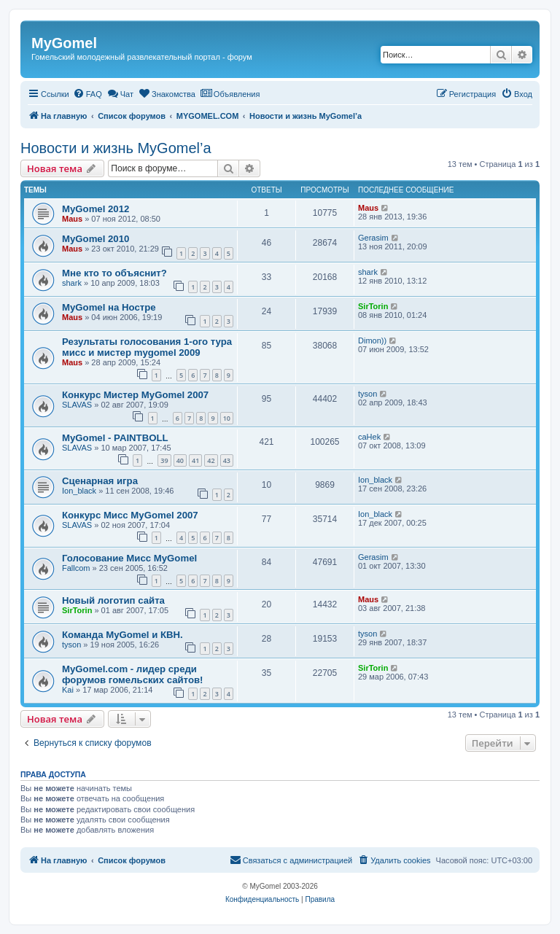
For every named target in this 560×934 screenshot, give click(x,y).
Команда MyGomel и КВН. (122, 635)
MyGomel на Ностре (109, 307)
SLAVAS (77, 405)
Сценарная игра (100, 481)
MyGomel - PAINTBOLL (115, 438)
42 (211, 460)
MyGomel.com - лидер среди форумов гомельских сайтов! (132, 674)
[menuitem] (87, 94)
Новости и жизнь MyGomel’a (116, 148)
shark (72, 283)
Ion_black (79, 491)
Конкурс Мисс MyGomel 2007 (130, 515)
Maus (72, 219)
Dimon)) (372, 340)
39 (164, 460)
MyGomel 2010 (96, 239)
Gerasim (373, 238)
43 (227, 460)
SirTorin (373, 306)
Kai (68, 690)
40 (180, 460)
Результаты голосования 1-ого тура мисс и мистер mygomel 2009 (147, 347)
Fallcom (76, 568)
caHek (369, 437)
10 (227, 418)
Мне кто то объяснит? (114, 273)
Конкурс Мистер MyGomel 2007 (135, 395)
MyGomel (64, 43)
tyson (367, 394)
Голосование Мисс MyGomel (129, 558)
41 (195, 460)
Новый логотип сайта (113, 600)
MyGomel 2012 (96, 209)
